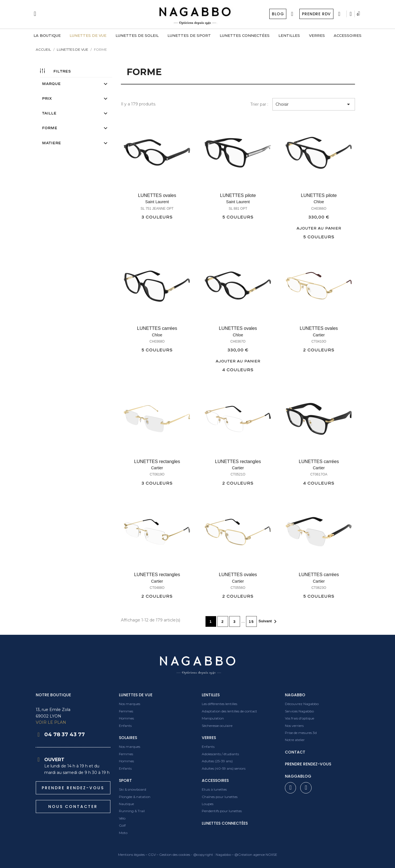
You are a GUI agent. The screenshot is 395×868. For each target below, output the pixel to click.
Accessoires (215, 780)
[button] (73, 788)
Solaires (128, 738)
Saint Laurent (157, 202)
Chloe (319, 202)
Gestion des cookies (175, 855)
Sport (125, 780)
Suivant (269, 621)
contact (295, 752)
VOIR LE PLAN (51, 722)
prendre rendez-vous (308, 764)
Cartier (319, 335)
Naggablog (298, 776)
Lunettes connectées (225, 823)
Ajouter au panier (319, 228)
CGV (152, 855)
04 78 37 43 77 (65, 735)
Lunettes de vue (136, 695)
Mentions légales (131, 855)
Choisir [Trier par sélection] (314, 104)
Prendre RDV (316, 14)
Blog (278, 14)
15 (251, 622)
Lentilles (211, 695)
